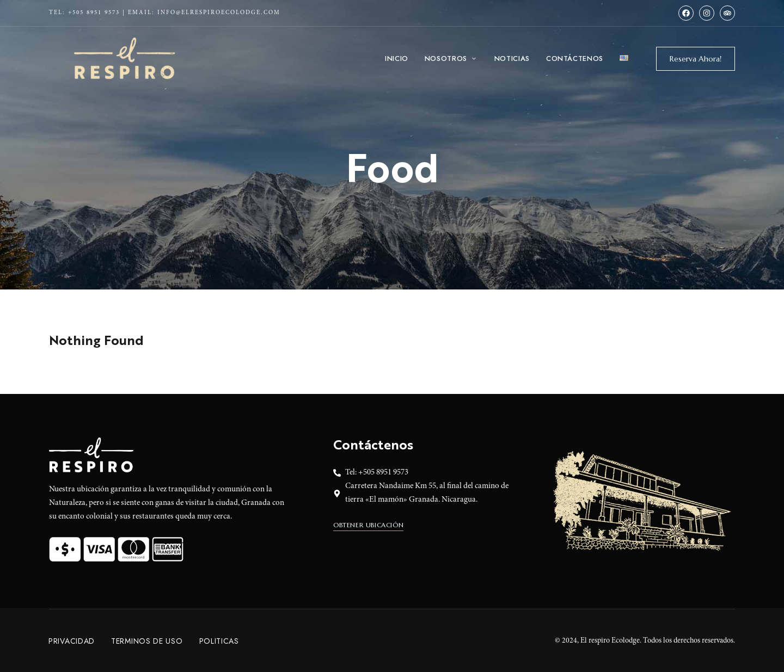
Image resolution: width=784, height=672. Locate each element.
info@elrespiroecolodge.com (219, 13)
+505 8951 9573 (94, 13)
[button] (696, 59)
